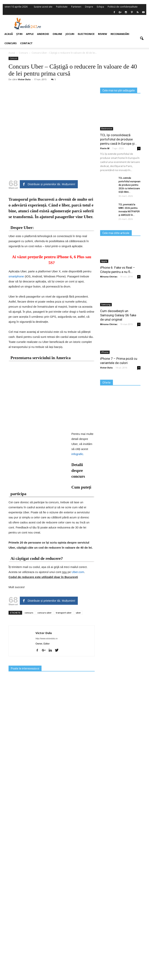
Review (103, 34)
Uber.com (78, 572)
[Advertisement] (99, 23)
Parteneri (76, 7)
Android (43, 34)
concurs (29, 613)
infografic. (78, 454)
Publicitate (62, 7)
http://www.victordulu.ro (47, 638)
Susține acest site (43, 7)
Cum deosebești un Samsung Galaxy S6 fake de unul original (118, 315)
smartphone (16, 276)
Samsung (106, 305)
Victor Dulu (44, 633)
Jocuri (70, 34)
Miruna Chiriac (109, 277)
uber (78, 613)
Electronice (86, 34)
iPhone (105, 352)
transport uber (64, 613)
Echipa (100, 7)
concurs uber (45, 613)
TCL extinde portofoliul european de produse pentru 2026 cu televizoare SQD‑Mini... (130, 185)
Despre (89, 7)
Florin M (105, 148)
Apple (104, 261)
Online (57, 34)
